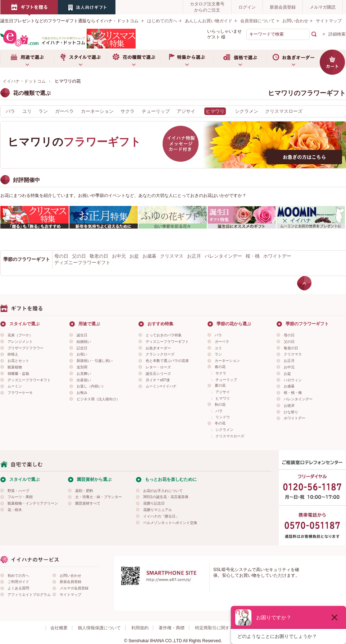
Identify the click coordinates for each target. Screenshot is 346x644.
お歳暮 (149, 256)
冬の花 (220, 423)
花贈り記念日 (154, 503)
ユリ (27, 111)
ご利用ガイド (18, 582)
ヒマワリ (223, 398)
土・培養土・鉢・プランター (99, 497)
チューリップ (156, 111)
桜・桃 (253, 256)
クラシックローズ (160, 354)
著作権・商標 (172, 628)
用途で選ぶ (27, 59)
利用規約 (140, 628)
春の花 (220, 367)
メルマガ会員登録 (74, 588)
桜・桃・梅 (293, 393)
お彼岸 (289, 406)
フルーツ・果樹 (20, 497)
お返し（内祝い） (91, 386)
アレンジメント (20, 342)
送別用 (82, 367)
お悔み (82, 393)
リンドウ (223, 417)
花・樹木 (15, 510)
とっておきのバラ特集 (164, 335)
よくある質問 (18, 588)
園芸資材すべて (88, 503)
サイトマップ (329, 21)
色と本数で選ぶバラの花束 (167, 361)
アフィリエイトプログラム (29, 595)
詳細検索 (337, 34)
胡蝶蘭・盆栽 (18, 374)
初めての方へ (18, 576)
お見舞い (84, 374)
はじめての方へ (162, 21)
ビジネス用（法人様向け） (98, 399)
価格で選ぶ (240, 59)
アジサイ (186, 111)
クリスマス (172, 256)
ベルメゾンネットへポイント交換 (170, 523)
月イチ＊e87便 (158, 380)
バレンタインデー (223, 256)
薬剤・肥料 (84, 491)
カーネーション (97, 111)
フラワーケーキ (20, 393)
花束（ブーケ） (20, 335)
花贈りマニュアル (158, 510)
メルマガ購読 (323, 7)
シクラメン (247, 111)
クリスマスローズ (284, 111)
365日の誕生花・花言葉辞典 (166, 497)
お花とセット (18, 361)
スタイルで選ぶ (80, 59)
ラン (43, 111)
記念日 (82, 348)
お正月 (194, 256)
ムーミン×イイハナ (161, 386)
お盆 (134, 256)
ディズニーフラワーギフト (82, 263)
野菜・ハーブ (18, 491)
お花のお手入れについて (163, 491)
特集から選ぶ (187, 59)
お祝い (82, 354)
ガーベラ (64, 111)
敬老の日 (99, 256)
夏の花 (220, 385)
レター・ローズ (158, 367)
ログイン (247, 7)
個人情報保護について (99, 628)
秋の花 (220, 404)
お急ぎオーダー (293, 59)
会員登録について (258, 21)
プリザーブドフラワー (26, 348)
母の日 (61, 256)
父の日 (79, 256)
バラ (10, 111)
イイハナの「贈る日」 (161, 516)
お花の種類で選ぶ (133, 59)
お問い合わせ (295, 21)
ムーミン (15, 386)
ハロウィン (293, 380)
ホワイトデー (277, 256)
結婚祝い (84, 342)
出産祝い (84, 380)
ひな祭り (291, 412)
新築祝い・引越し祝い (95, 361)
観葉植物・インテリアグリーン (33, 503)
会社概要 (59, 628)
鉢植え (13, 354)
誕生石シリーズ (158, 374)
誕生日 (82, 335)
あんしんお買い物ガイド (209, 21)
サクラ (128, 111)
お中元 (119, 256)
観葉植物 (15, 367)
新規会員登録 (283, 7)
